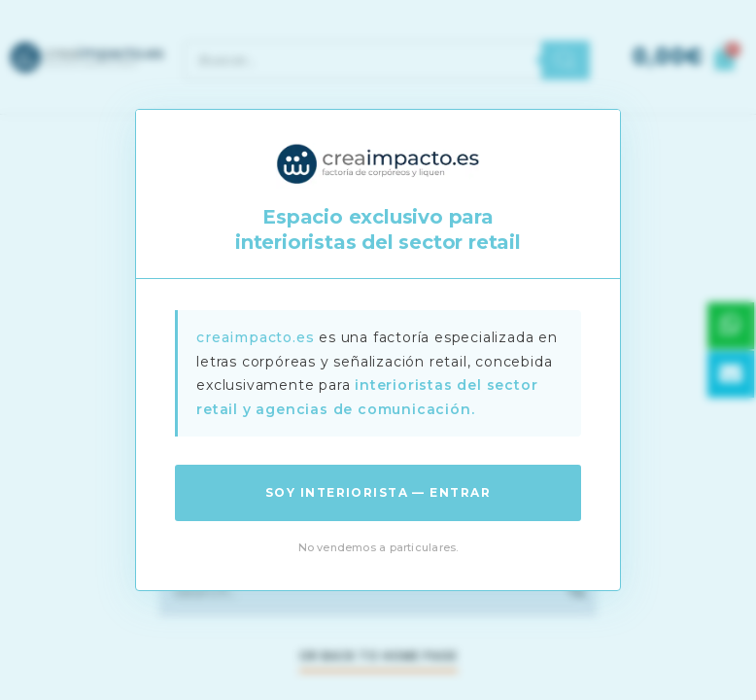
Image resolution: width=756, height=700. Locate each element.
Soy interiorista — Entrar (378, 492)
